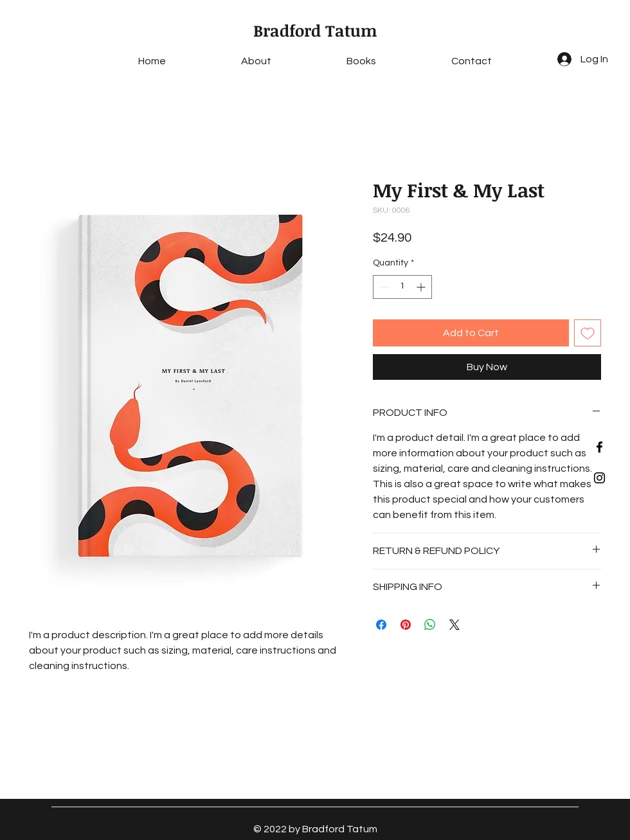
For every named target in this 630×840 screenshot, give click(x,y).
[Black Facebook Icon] (599, 447)
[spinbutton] (402, 287)
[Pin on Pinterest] (406, 625)
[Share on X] (455, 625)
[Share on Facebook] (381, 625)
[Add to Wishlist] (588, 333)
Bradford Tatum (315, 30)
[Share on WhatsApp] (430, 625)
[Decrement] (383, 287)
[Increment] (422, 287)
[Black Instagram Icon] (599, 478)
